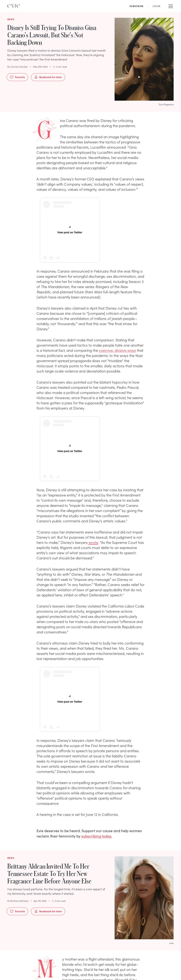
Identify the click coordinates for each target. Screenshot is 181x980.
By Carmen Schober (18, 67)
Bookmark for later (48, 77)
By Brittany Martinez (18, 901)
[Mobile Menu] (171, 6)
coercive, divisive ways (117, 350)
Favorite (17, 77)
